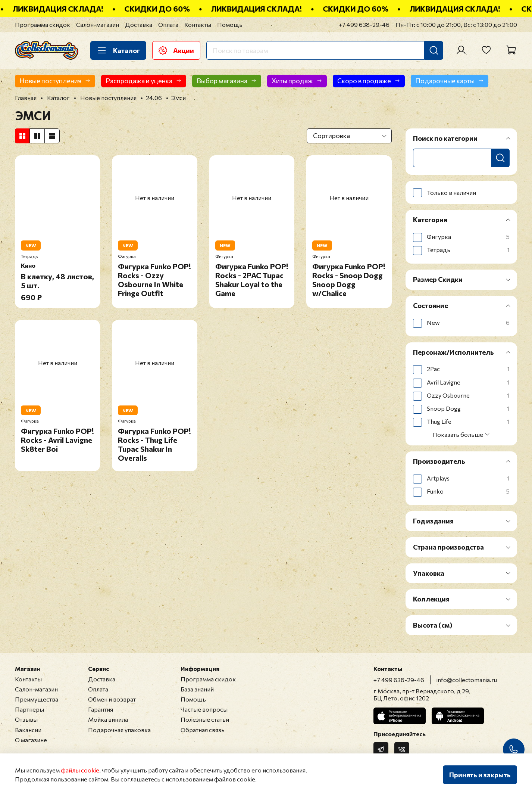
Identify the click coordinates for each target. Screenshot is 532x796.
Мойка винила (108, 719)
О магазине (31, 740)
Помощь (230, 24)
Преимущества (37, 699)
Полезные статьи (205, 719)
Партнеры (29, 709)
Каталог (118, 50)
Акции (176, 50)
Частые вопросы (204, 709)
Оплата (168, 24)
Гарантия (101, 709)
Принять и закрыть (480, 775)
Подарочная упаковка (119, 730)
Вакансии (28, 730)
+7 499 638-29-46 (364, 24)
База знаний (197, 689)
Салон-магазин (98, 24)
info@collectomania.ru (467, 680)
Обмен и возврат (112, 699)
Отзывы (26, 719)
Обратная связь (203, 730)
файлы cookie (80, 770)
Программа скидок (43, 24)
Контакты (198, 24)
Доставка (139, 24)
